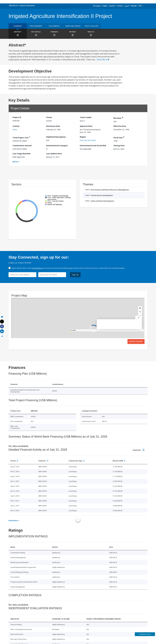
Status (49, 117)
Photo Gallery (92, 26)
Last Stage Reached (21, 154)
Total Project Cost (21, 137)
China (15, 130)
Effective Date (120, 126)
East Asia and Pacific (88, 140)
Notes (15, 162)
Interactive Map (136, 341)
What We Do (13, 6)
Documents (54, 26)
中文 (140, 6)
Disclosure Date (53, 126)
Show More (103, 60)
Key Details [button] (36, 34)
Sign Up (75, 275)
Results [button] (91, 34)
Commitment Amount (22, 146)
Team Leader (86, 117)
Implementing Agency (56, 137)
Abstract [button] (18, 34)
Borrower (118, 118)
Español (112, 6)
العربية (127, 6)
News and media (73, 26)
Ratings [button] (73, 34)
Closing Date (119, 146)
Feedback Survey (145, 634)
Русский (134, 6)
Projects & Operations (27, 6)
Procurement (36, 26)
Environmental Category (57, 146)
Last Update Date (54, 154)
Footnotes (13, 520)
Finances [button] (54, 34)
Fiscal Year (119, 137)
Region (83, 137)
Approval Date (86, 126)
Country (16, 126)
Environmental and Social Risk (93, 146)
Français (120, 6)
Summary (18, 26)
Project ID (17, 117)
